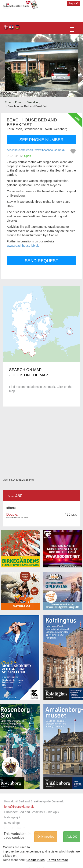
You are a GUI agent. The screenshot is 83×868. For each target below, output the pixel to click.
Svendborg (34, 102)
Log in (74, 3)
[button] (9, 67)
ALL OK (72, 837)
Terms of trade (58, 860)
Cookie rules (36, 860)
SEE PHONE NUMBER (42, 140)
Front (8, 102)
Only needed (46, 837)
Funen (19, 102)
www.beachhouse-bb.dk (50, 150)
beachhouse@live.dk (20, 150)
